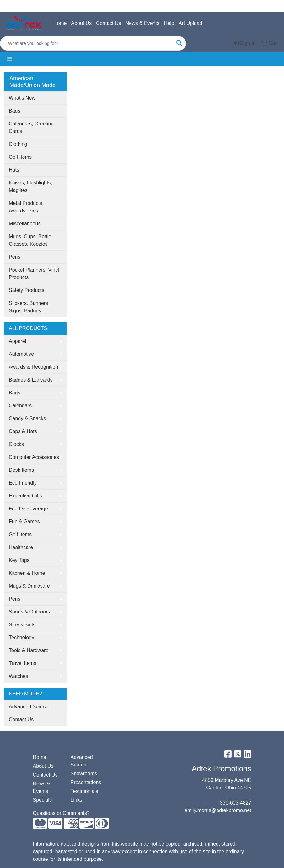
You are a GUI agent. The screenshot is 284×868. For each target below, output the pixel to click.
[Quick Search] (86, 43)
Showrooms (84, 774)
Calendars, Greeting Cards (31, 127)
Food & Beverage (28, 509)
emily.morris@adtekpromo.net (218, 810)
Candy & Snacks (27, 418)
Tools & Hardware (29, 650)
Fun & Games (24, 522)
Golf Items (20, 157)
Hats (14, 170)
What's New (22, 98)
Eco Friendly (23, 483)
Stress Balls (22, 625)
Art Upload (190, 23)
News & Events (142, 23)
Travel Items (22, 663)
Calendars (20, 406)
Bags (14, 111)
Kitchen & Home (27, 573)
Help (169, 23)
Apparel (17, 341)
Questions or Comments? (61, 813)
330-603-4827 (236, 803)
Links (76, 800)
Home (60, 23)
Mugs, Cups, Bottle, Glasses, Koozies (31, 240)
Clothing (18, 144)
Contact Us (108, 23)
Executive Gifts (26, 496)
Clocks (16, 444)
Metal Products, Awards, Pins (26, 207)
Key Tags (19, 560)
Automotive (21, 354)
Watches (19, 676)
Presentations (86, 782)
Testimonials (84, 791)
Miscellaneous (25, 224)
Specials (42, 800)
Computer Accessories (34, 457)
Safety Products (27, 290)
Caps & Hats (23, 431)
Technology (21, 637)
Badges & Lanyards (31, 380)
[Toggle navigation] (10, 59)
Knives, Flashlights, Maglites (30, 187)
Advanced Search (29, 707)
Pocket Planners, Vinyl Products (34, 274)
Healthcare (21, 547)
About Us (82, 23)
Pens (14, 257)
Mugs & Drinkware (29, 586)
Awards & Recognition (33, 367)
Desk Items (21, 470)
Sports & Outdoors (29, 612)
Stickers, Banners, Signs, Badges (29, 307)
